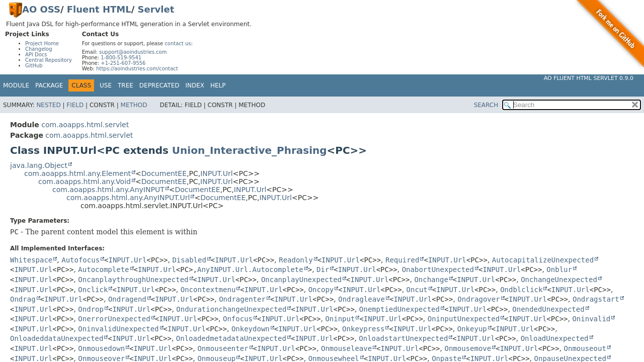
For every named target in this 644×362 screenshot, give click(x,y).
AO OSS (41, 9)
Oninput (340, 319)
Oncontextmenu (208, 290)
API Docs (36, 55)
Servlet (156, 9)
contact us (178, 43)
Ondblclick (521, 290)
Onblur (559, 269)
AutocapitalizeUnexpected (543, 260)
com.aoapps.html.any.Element (77, 173)
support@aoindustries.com (133, 52)
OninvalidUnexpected (118, 329)
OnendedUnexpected (548, 309)
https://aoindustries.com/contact (137, 69)
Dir (323, 269)
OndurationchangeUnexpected (231, 309)
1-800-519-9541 (121, 58)
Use (106, 85)
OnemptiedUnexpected (399, 309)
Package (49, 85)
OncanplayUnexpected (301, 280)
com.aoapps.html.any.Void (85, 182)
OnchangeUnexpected (559, 280)
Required (402, 260)
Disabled (189, 260)
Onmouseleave (346, 348)
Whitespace (31, 260)
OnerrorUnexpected (114, 319)
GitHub (34, 66)
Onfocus (238, 319)
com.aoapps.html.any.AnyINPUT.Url (128, 198)
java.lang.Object (39, 165)
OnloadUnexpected (555, 338)
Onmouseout (585, 348)
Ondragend (127, 299)
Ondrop (91, 309)
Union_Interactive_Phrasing (250, 150)
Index (195, 85)
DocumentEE (164, 173)
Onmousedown (101, 348)
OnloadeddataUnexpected (57, 338)
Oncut (417, 290)
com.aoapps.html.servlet (85, 125)
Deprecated (159, 85)
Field (75, 105)
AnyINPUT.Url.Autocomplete (250, 269)
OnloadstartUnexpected (403, 338)
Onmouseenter (223, 348)
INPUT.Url (217, 173)
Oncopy (321, 290)
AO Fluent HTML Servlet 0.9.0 (589, 78)
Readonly (296, 260)
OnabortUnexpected (438, 269)
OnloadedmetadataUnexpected (231, 338)
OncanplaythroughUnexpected (133, 280)
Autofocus (80, 260)
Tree (126, 85)
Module (16, 85)
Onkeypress (363, 329)
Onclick (93, 290)
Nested (48, 105)
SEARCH (486, 105)
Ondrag (23, 299)
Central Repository (49, 60)
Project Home (42, 43)
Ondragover (478, 299)
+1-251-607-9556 (123, 63)
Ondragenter (242, 299)
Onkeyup (472, 329)
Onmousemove (468, 348)
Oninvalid (591, 319)
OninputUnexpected (464, 319)
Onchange (431, 280)
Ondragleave (361, 299)
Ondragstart (596, 299)
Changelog (39, 49)
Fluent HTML (99, 9)
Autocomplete (103, 269)
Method (134, 105)
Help (218, 85)
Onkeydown (251, 329)
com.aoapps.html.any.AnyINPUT (108, 190)
